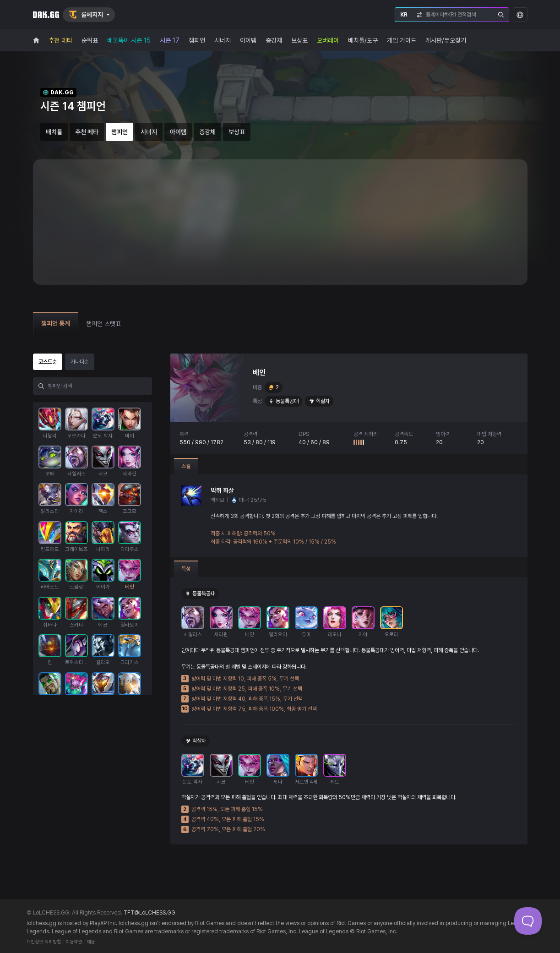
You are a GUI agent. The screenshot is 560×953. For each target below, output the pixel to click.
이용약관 (74, 942)
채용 (91, 942)
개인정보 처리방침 (44, 942)
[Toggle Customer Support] (528, 921)
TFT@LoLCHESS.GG (150, 913)
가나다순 (80, 362)
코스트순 (48, 362)
